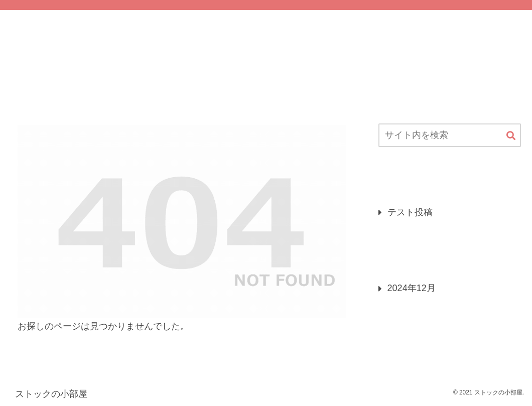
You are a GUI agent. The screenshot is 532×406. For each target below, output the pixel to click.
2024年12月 (412, 288)
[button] (511, 136)
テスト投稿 (410, 212)
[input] (450, 135)
